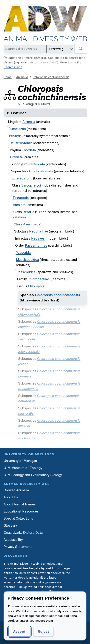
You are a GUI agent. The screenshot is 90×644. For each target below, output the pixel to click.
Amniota (19, 205)
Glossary (10, 525)
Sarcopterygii (31, 185)
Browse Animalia (16, 490)
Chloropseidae (39, 279)
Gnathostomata (41, 171)
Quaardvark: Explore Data (23, 533)
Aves (27, 224)
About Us (11, 497)
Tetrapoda (21, 198)
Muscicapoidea (27, 260)
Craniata (16, 157)
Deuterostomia (21, 143)
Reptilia (28, 212)
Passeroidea (26, 272)
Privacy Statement (18, 547)
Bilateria (15, 136)
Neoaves (38, 238)
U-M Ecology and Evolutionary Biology (33, 475)
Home (8, 77)
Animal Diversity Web (45, 39)
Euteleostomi (22, 178)
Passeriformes (36, 245)
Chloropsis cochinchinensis (51, 77)
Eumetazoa (17, 129)
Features (19, 113)
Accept (19, 632)
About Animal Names (20, 504)
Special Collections (18, 518)
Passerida (23, 252)
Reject (43, 632)
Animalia (22, 77)
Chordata (29, 150)
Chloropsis (36, 286)
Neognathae (39, 231)
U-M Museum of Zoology (23, 468)
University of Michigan (20, 461)
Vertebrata (37, 164)
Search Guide (13, 67)
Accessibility (13, 540)
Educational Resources (21, 511)
